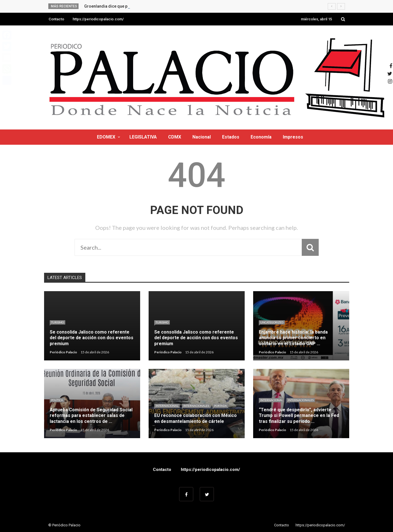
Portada (221, 406)
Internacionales (196, 406)
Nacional (202, 137)
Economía (261, 137)
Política (57, 400)
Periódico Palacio (63, 352)
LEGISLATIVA (143, 137)
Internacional (167, 406)
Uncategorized (272, 322)
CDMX (175, 137)
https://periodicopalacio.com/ (98, 19)
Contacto (56, 19)
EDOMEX (106, 137)
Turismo (57, 322)
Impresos (293, 137)
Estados (231, 137)
